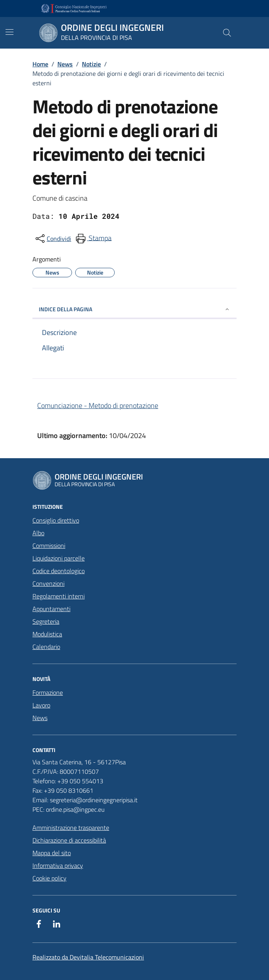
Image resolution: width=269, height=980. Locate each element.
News (65, 64)
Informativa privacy (58, 865)
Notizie (91, 64)
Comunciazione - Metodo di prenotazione (98, 405)
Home (40, 64)
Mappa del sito (52, 853)
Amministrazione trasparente (71, 828)
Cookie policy (49, 878)
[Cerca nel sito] (227, 33)
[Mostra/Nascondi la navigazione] (9, 32)
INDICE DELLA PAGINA (134, 309)
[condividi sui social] (53, 239)
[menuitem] (93, 239)
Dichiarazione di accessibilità (69, 840)
